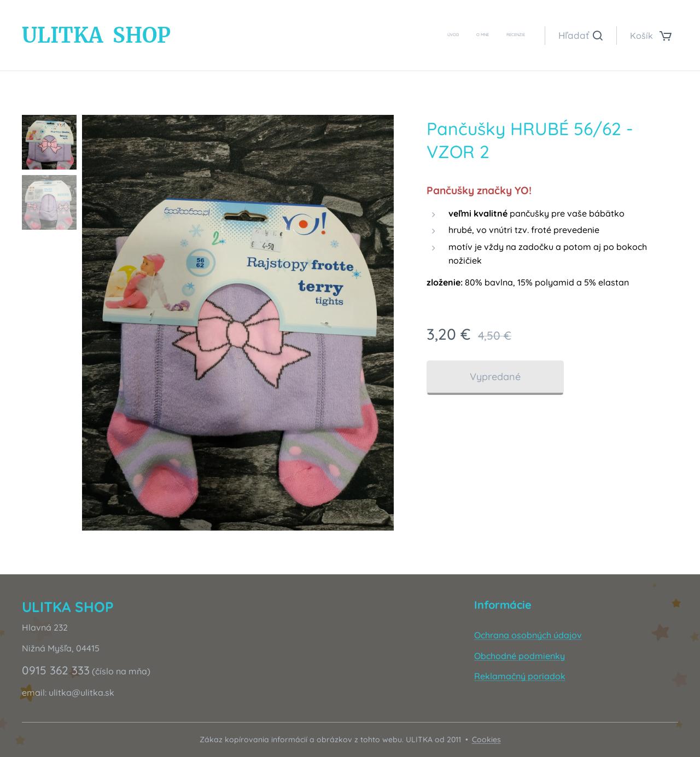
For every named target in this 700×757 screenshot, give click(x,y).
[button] (581, 36)
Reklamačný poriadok (520, 676)
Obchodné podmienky (520, 656)
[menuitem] (493, 36)
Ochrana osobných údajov (528, 635)
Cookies (486, 739)
